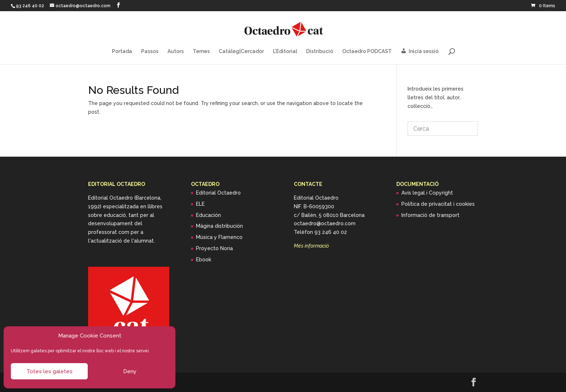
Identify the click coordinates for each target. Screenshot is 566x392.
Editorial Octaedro (218, 193)
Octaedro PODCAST (367, 51)
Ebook (204, 260)
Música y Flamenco (219, 237)
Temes (201, 51)
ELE (200, 204)
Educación (208, 215)
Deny (130, 371)
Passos (150, 51)
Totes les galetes (49, 371)
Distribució (320, 51)
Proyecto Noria (214, 248)
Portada (122, 51)
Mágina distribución (219, 226)
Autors (176, 51)
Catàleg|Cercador (241, 51)
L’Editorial (285, 51)
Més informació (311, 246)
